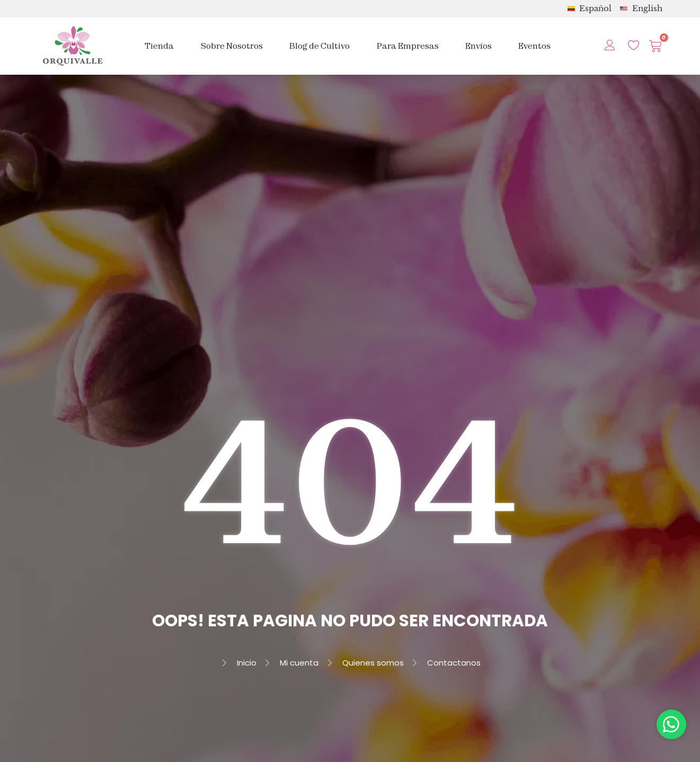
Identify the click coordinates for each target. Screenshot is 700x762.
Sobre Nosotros (232, 46)
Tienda (159, 46)
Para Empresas (408, 46)
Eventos (534, 46)
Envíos (479, 46)
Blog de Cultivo (320, 46)
